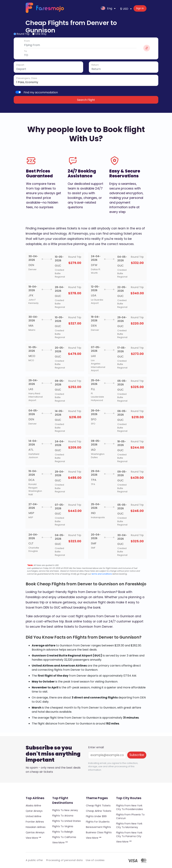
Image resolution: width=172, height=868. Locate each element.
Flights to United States (66, 821)
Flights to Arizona (63, 816)
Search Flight (86, 100)
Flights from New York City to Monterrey (129, 825)
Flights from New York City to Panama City (129, 834)
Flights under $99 (96, 816)
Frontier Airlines (35, 822)
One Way (41, 34)
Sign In (140, 8)
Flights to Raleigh (63, 832)
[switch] (18, 92)
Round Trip (23, 34)
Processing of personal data (64, 860)
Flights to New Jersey (65, 810)
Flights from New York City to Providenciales (129, 807)
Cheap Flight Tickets (98, 806)
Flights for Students (98, 822)
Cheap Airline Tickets (99, 811)
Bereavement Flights (98, 827)
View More (33, 838)
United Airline (33, 816)
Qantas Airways (35, 832)
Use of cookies (95, 860)
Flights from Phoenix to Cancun (130, 816)
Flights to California (64, 837)
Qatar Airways (34, 811)
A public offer (34, 860)
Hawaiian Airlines (36, 827)
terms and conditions (102, 574)
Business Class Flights (99, 832)
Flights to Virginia (63, 826)
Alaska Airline (33, 806)
